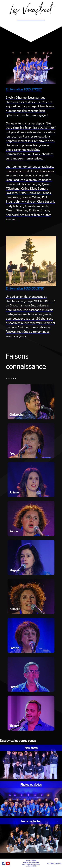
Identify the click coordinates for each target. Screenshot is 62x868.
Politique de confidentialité (31, 862)
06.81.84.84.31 (32, 866)
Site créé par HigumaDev (54, 863)
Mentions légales (31, 860)
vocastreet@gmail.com (33, 864)
